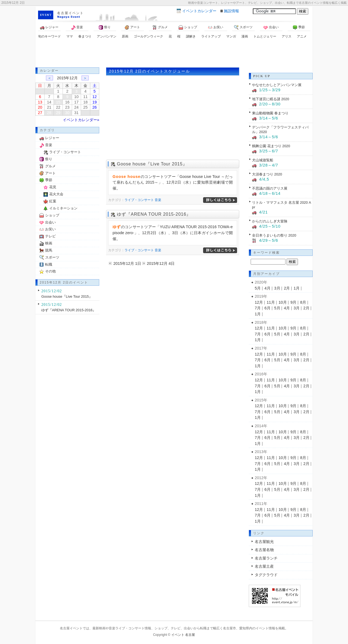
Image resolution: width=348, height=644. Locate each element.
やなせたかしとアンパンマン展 (277, 85)
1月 (297, 288)
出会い (271, 27)
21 (49, 107)
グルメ (160, 27)
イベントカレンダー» (81, 120)
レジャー (49, 27)
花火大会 (56, 194)
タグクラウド (266, 575)
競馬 (49, 250)
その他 (50, 271)
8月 (303, 302)
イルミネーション (63, 208)
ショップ (188, 27)
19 (95, 102)
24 (76, 107)
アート (132, 27)
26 (95, 107)
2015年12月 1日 (127, 263)
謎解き (191, 36)
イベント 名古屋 (183, 635)
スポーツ (243, 27)
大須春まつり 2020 (267, 174)
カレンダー (199, 11)
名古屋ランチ (266, 558)
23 (67, 107)
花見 (53, 187)
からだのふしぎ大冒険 (270, 221)
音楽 (77, 27)
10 (76, 97)
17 (76, 102)
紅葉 (53, 201)
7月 (258, 308)
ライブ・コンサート (139, 200)
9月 (293, 302)
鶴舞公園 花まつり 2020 (271, 146)
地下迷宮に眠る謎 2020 (271, 99)
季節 (299, 27)
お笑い (216, 27)
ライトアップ (211, 36)
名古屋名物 (264, 550)
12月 (259, 302)
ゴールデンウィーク (148, 36)
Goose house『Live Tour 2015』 (152, 164)
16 (67, 102)
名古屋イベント (70, 13)
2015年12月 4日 (161, 263)
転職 (49, 264)
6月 (268, 308)
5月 (258, 288)
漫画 (245, 36)
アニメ (302, 36)
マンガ (231, 36)
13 (40, 102)
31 (76, 113)
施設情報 (231, 11)
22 (58, 107)
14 (49, 102)
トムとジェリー (265, 36)
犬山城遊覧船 (263, 160)
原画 (125, 36)
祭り (105, 27)
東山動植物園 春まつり (270, 113)
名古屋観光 (264, 542)
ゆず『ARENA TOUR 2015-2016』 (154, 214)
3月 (277, 288)
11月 (271, 302)
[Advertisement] (174, 54)
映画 (49, 243)
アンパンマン (107, 36)
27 (40, 113)
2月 (287, 288)
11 (85, 97)
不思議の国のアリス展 (270, 188)
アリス (287, 36)
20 (40, 107)
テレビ (50, 236)
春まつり (85, 36)
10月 (283, 302)
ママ (70, 36)
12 (95, 97)
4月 (268, 288)
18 (85, 102)
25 (85, 107)
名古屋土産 (264, 566)
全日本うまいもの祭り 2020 (274, 235)
